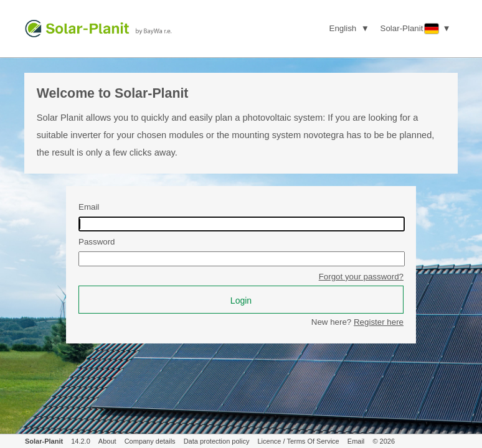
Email (89, 207)
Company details (150, 441)
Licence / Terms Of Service (299, 441)
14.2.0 (81, 441)
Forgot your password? (361, 277)
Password (97, 242)
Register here (379, 322)
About (107, 441)
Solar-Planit (44, 441)
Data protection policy (217, 441)
